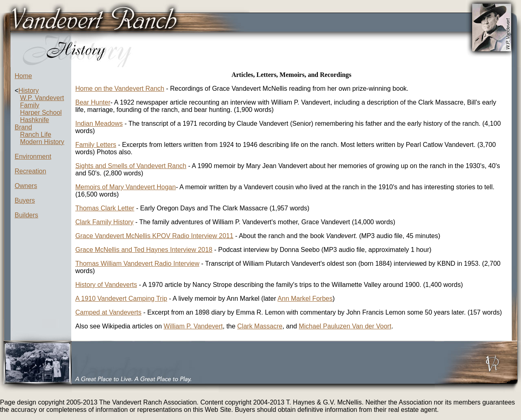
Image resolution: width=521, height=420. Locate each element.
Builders (26, 215)
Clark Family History (104, 222)
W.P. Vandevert (42, 98)
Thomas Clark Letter (105, 208)
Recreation (30, 171)
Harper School (41, 113)
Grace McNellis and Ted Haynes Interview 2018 (144, 250)
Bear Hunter (93, 102)
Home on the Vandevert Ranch (120, 89)
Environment (33, 156)
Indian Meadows (99, 124)
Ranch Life (36, 135)
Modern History (42, 142)
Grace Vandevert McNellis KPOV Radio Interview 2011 (154, 236)
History (28, 91)
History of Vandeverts (106, 285)
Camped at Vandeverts (108, 312)
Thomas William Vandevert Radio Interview (137, 264)
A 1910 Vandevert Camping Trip (121, 299)
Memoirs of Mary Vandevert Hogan (126, 187)
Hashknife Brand (32, 124)
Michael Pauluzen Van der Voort (345, 326)
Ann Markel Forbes (305, 299)
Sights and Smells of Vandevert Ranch (131, 166)
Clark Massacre (260, 326)
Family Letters (96, 145)
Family (30, 105)
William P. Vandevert (193, 326)
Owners (26, 186)
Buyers (25, 200)
